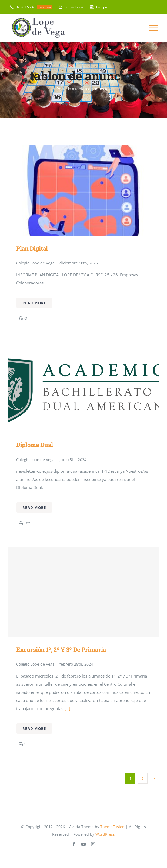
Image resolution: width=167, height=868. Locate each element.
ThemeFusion (112, 827)
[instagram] (93, 844)
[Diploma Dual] (83, 346)
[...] (67, 708)
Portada (64, 89)
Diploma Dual (35, 445)
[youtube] (83, 844)
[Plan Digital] (83, 150)
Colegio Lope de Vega (35, 263)
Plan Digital (32, 248)
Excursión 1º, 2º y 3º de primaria (61, 650)
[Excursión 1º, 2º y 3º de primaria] (83, 592)
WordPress (105, 834)
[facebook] (74, 844)
